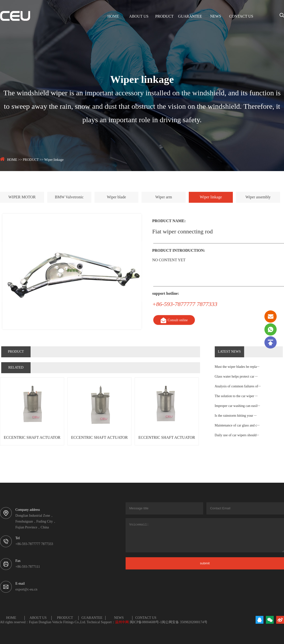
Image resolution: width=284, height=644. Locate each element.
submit (205, 563)
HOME (113, 16)
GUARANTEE (190, 16)
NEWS (216, 16)
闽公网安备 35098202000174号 (185, 622)
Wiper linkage (54, 160)
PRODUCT (164, 16)
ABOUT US (139, 16)
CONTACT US (241, 16)
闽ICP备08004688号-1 (146, 622)
